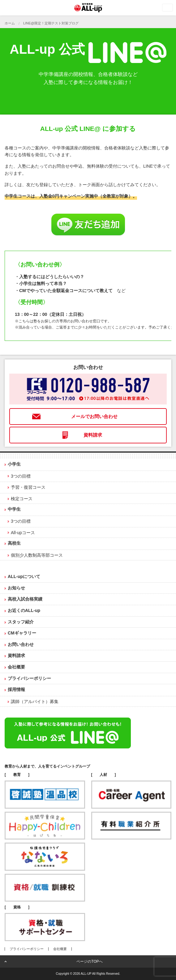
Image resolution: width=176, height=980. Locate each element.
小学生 (14, 464)
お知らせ (16, 588)
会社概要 (16, 667)
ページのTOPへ (89, 961)
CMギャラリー (22, 633)
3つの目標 (21, 476)
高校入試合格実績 (25, 599)
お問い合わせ (21, 644)
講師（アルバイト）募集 (35, 701)
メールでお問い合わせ (94, 416)
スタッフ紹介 (21, 622)
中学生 (14, 509)
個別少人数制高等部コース (37, 555)
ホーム (10, 23)
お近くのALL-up (24, 610)
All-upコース (23, 533)
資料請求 (93, 435)
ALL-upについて (24, 576)
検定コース (22, 499)
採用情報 (16, 689)
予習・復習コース (28, 487)
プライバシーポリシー (29, 678)
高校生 (14, 543)
